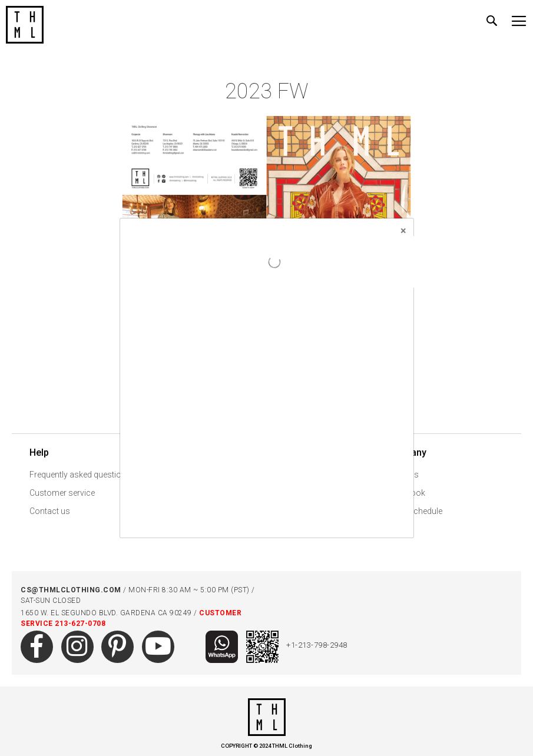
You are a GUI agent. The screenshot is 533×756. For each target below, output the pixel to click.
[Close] (403, 231)
